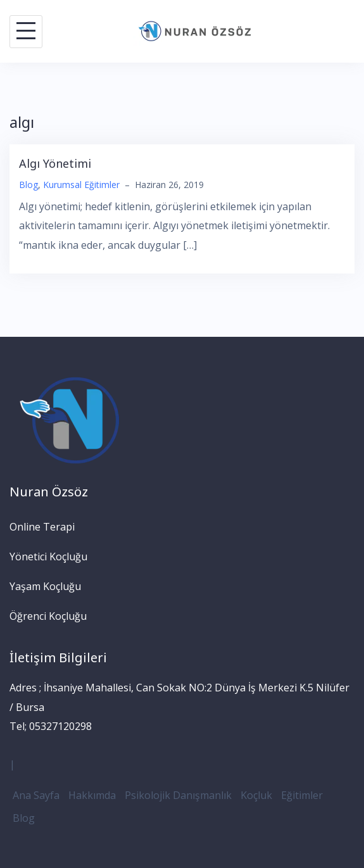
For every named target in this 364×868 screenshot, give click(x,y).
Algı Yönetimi (55, 163)
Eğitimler (302, 795)
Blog (28, 185)
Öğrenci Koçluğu (48, 616)
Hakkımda (92, 795)
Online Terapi (42, 527)
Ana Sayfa (36, 795)
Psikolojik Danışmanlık (178, 795)
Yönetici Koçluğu (48, 557)
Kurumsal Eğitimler (81, 185)
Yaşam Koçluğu (45, 586)
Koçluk (256, 795)
